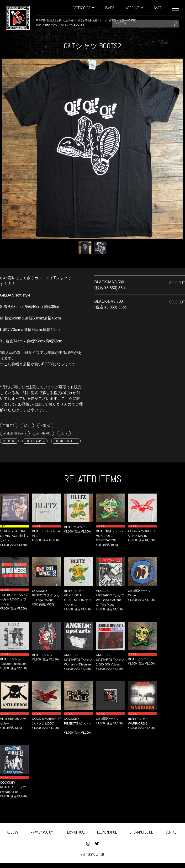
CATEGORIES (83, 8)
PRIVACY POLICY (42, 832)
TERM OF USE (75, 832)
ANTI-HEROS (43, 433)
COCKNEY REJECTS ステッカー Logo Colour (46, 595)
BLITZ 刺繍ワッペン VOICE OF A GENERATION (110, 536)
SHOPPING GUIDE (141, 832)
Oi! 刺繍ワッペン (108, 719)
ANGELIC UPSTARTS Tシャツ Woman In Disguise (78, 660)
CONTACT (172, 832)
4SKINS (45, 426)
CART (158, 8)
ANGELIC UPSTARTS (15, 433)
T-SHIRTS (9, 426)
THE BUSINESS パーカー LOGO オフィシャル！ (13, 599)
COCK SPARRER (35, 441)
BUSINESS (9, 441)
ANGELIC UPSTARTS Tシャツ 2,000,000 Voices (110, 660)
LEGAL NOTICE (107, 832)
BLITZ (64, 433)
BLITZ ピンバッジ (140, 659)
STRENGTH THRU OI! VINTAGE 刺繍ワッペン (14, 536)
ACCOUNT (134, 8)
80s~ (27, 426)
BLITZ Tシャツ (42, 655)
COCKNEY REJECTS (66, 441)
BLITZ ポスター (75, 527)
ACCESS (13, 832)
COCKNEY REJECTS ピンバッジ (78, 723)
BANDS (110, 8)
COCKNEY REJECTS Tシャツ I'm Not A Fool (13, 787)
